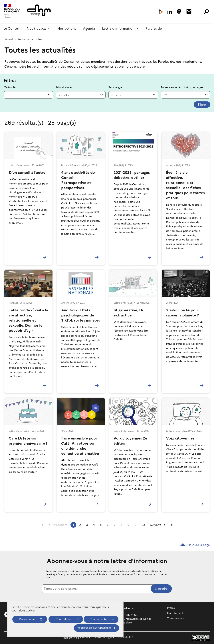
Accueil (9, 40)
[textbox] (28, 95)
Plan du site (70, 638)
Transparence (176, 618)
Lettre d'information (118, 28)
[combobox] (28, 95)
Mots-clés (10, 87)
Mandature (64, 87)
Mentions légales (104, 638)
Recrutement (175, 613)
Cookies (85, 638)
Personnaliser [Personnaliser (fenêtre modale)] (28, 619)
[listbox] (81, 95)
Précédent (60, 525)
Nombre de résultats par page (182, 87)
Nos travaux (36, 28)
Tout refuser (64, 619)
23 (143, 525)
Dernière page (172, 525)
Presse (171, 608)
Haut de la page (195, 545)
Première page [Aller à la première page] (42, 525)
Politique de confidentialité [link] (94, 628)
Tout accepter (99, 619)
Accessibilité (125, 638)
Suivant (156, 525)
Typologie (115, 87)
